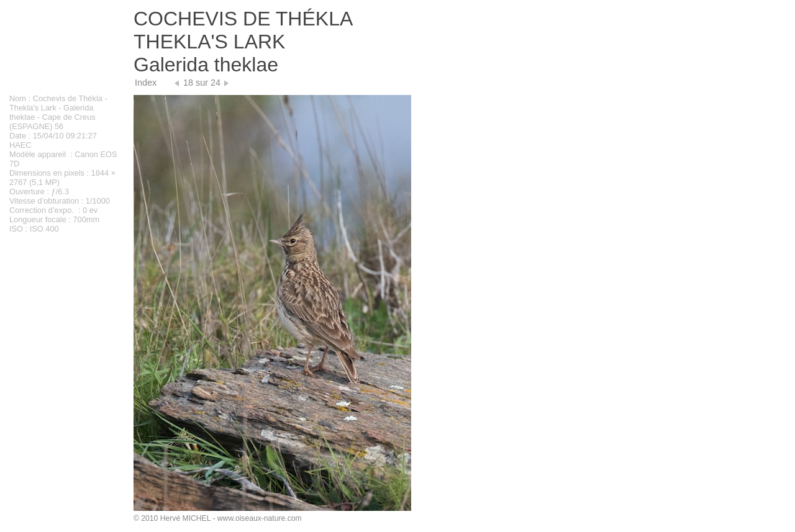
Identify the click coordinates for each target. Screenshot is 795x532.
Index (146, 83)
